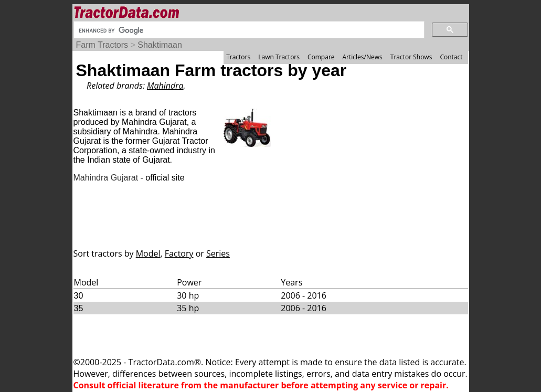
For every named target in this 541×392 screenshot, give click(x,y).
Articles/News (363, 57)
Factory (179, 253)
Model (148, 253)
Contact (451, 57)
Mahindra (165, 86)
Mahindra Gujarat (106, 178)
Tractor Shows (411, 57)
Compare (321, 57)
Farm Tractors (102, 45)
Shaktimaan (160, 45)
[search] (248, 30)
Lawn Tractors (279, 57)
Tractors (238, 57)
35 (79, 308)
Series (218, 253)
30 (79, 296)
